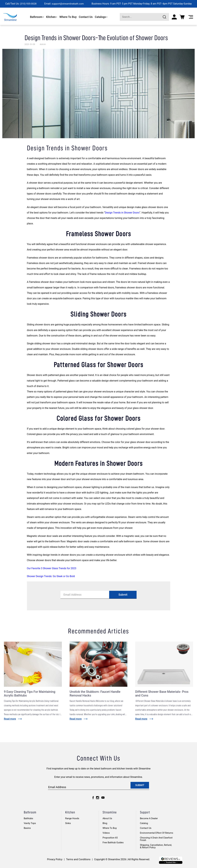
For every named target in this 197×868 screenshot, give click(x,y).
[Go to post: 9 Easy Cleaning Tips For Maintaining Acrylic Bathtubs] (33, 664)
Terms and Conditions (78, 859)
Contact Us (86, 17)
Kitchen (52, 17)
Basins (27, 828)
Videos (106, 833)
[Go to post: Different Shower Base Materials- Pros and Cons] (164, 664)
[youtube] (103, 797)
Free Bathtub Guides (113, 843)
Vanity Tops (30, 823)
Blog (105, 823)
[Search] (144, 17)
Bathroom (37, 17)
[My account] (174, 17)
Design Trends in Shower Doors (122, 213)
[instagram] (98, 797)
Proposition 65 (110, 838)
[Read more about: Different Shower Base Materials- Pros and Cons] (144, 719)
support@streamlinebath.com (68, 4)
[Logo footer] (171, 860)
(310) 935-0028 (28, 4)
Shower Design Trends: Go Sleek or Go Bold (51, 576)
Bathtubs (28, 818)
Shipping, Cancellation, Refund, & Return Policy (156, 846)
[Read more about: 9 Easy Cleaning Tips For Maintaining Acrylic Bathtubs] (13, 719)
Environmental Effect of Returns (157, 833)
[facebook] (93, 797)
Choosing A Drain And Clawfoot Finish (156, 839)
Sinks (68, 823)
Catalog (144, 823)
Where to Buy (110, 828)
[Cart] (182, 17)
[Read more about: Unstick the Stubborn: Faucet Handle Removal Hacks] (79, 719)
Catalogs (101, 17)
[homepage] (10, 17)
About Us (107, 818)
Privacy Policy (55, 859)
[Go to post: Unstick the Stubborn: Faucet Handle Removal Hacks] (99, 664)
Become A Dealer (149, 818)
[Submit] (165, 17)
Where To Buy (68, 17)
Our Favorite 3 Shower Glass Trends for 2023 (52, 568)
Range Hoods (72, 818)
